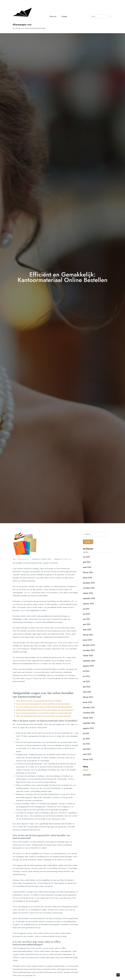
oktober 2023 (88, 718)
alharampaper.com (22, 25)
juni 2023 (86, 739)
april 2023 (87, 749)
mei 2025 (86, 619)
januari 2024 (87, 702)
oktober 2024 (88, 656)
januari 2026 (87, 578)
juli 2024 (86, 671)
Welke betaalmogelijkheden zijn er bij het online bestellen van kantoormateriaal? (45, 710)
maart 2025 (87, 630)
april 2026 (87, 562)
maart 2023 (87, 754)
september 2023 (89, 723)
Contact (64, 16)
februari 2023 (88, 759)
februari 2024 (88, 697)
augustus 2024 (88, 666)
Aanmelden (87, 775)
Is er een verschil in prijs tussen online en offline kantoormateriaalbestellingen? (44, 707)
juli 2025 (86, 609)
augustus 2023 (88, 728)
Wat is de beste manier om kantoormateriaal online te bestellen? (39, 701)
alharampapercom (23, 559)
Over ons (53, 16)
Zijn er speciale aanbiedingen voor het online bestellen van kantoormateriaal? (44, 713)
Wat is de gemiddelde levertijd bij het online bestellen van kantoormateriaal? (43, 716)
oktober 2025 (88, 593)
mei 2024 (86, 682)
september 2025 (89, 598)
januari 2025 (87, 640)
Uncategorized (66, 559)
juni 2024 (86, 676)
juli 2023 (86, 733)
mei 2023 (86, 744)
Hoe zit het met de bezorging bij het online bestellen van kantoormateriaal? (43, 704)
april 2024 (87, 687)
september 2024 (89, 661)
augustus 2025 (88, 604)
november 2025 (89, 588)
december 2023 (89, 707)
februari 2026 (88, 572)
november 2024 (89, 650)
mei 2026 (86, 557)
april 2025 (87, 624)
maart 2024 (87, 692)
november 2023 (89, 713)
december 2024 (89, 645)
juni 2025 (86, 614)
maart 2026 (87, 567)
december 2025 (89, 583)
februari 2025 (88, 635)
